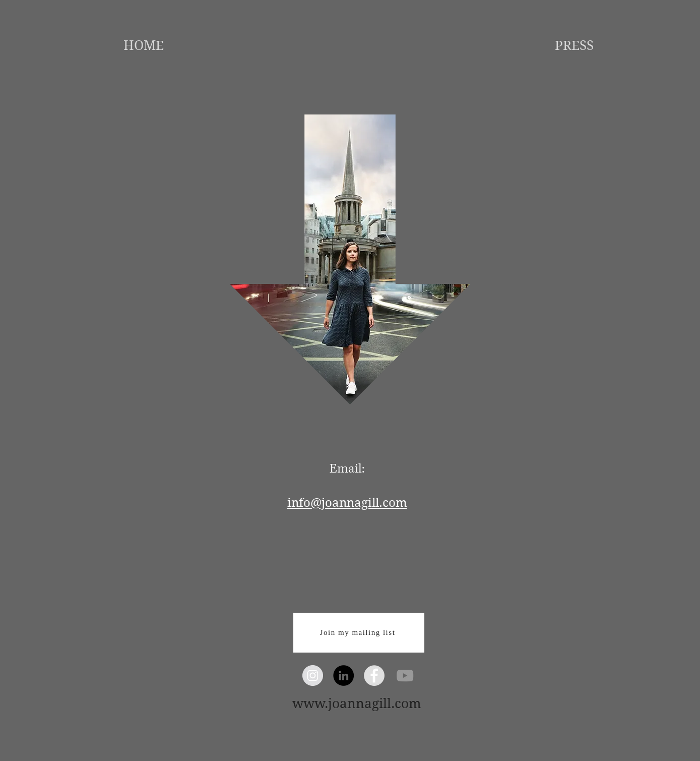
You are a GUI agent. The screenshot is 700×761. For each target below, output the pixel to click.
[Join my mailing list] (359, 633)
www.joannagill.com (357, 704)
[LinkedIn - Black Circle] (343, 676)
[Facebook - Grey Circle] (374, 676)
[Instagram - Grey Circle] (313, 676)
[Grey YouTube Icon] (405, 676)
